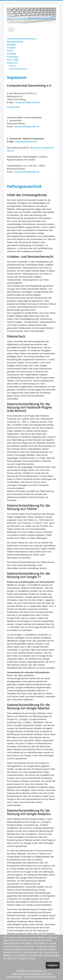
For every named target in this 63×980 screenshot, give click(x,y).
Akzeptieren (53, 965)
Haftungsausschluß (24, 186)
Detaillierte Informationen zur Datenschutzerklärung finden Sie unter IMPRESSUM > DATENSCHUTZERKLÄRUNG (32, 974)
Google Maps (13, 107)
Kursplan (11, 48)
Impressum (12, 63)
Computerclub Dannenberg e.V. (22, 39)
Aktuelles (11, 45)
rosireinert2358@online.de (27, 102)
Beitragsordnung (15, 42)
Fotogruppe (13, 57)
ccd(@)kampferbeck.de (26, 142)
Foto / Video (13, 60)
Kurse (10, 51)
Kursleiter (12, 54)
